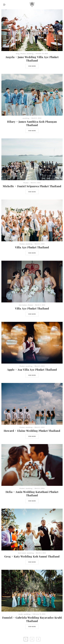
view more (32, 66)
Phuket (23, 54)
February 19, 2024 (39, 614)
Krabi (21, 614)
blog (18, 54)
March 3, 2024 (36, 118)
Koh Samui (23, 305)
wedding (30, 54)
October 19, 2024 (42, 54)
